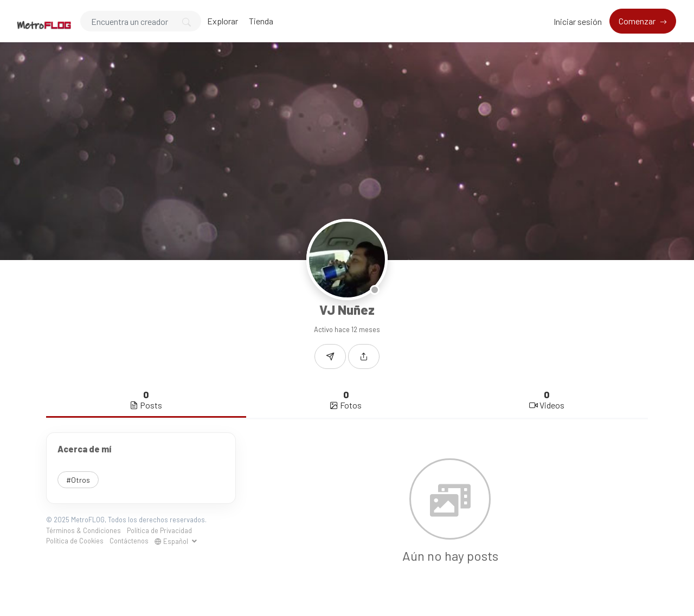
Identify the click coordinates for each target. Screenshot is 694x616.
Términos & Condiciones (83, 530)
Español (172, 541)
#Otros (78, 480)
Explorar (223, 21)
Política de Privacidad (159, 530)
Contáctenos (129, 541)
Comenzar (638, 21)
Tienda (261, 21)
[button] (364, 356)
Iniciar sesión (578, 21)
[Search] (141, 21)
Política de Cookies (75, 541)
